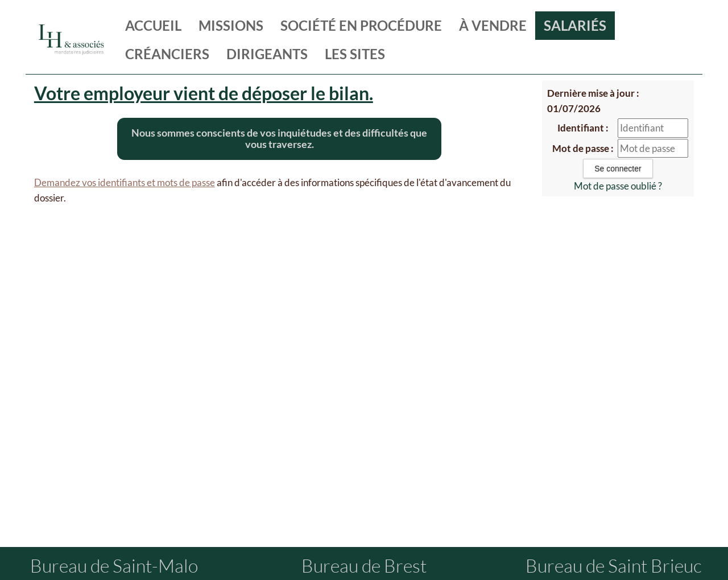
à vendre (493, 25)
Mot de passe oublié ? (618, 186)
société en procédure (361, 25)
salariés (575, 25)
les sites (355, 54)
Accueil (153, 25)
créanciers (167, 54)
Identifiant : (583, 128)
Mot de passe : (583, 148)
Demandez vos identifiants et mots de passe (125, 182)
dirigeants (267, 54)
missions (231, 25)
